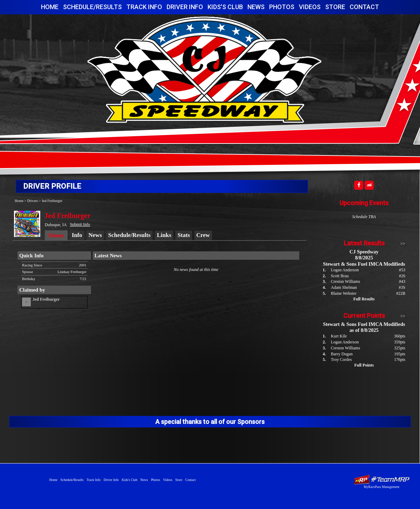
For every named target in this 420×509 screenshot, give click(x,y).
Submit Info (80, 224)
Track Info (144, 7)
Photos (282, 7)
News (256, 7)
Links (164, 235)
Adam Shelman (344, 287)
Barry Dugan (342, 354)
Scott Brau (340, 276)
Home (50, 7)
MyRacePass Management (381, 487)
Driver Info (185, 7)
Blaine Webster (344, 293)
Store (335, 7)
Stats (184, 235)
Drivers (33, 201)
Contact (364, 7)
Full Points (364, 365)
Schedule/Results (92, 7)
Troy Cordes (341, 360)
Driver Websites (381, 479)
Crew (203, 235)
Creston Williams (345, 281)
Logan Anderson (345, 270)
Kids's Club (225, 7)
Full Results (364, 299)
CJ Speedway (204, 69)
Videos (310, 7)
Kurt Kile (339, 336)
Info (77, 235)
